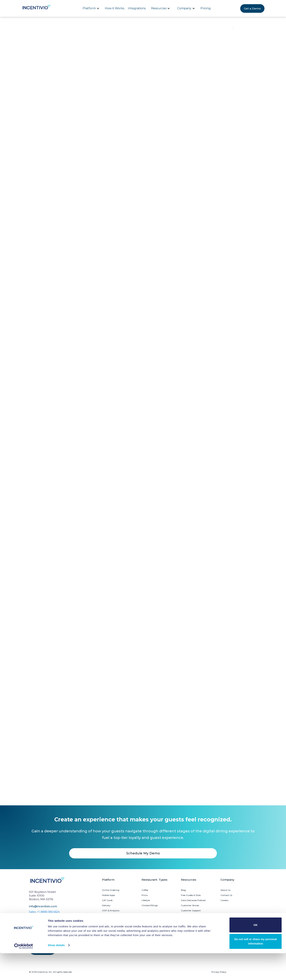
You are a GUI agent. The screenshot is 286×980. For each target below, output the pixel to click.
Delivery (106, 905)
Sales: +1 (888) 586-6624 (44, 912)
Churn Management (113, 931)
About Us (225, 890)
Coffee (145, 890)
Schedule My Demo (143, 853)
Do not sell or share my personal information (256, 968)
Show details (56, 972)
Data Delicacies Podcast (193, 900)
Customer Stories (190, 905)
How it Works (115, 8)
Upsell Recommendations (115, 936)
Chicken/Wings (150, 905)
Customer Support (191, 910)
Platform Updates (190, 921)
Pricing (206, 8)
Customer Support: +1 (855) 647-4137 (52, 918)
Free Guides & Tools (191, 895)
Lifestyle (146, 900)
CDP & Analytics (111, 910)
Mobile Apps (108, 895)
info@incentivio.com (43, 906)
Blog (183, 890)
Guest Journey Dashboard (116, 926)
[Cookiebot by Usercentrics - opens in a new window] (24, 973)
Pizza (145, 895)
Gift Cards (107, 900)
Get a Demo (252, 8)
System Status (189, 916)
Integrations (137, 8)
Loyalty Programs (112, 916)
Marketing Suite (110, 921)
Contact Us (226, 895)
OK (256, 952)
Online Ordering (111, 890)
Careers (224, 900)
